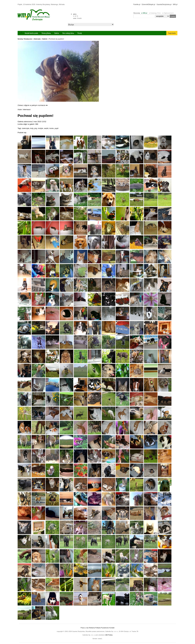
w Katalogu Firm (155, 13)
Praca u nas (85, 628)
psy (36, 128)
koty (32, 128)
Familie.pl (137, 4)
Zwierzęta (37, 39)
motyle (40, 128)
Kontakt (112, 628)
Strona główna (46, 33)
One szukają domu (68, 33)
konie (52, 128)
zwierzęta (26, 128)
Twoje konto (172, 33)
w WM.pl (144, 13)
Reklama (92, 628)
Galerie (57, 33)
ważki (46, 128)
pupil (56, 128)
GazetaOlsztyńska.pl (164, 4)
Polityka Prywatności (102, 628)
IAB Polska (109, 635)
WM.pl (175, 4)
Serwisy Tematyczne (25, 39)
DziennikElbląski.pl (148, 4)
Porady (80, 33)
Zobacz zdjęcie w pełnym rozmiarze (33, 105)
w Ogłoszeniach (168, 13)
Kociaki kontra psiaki (31, 33)
